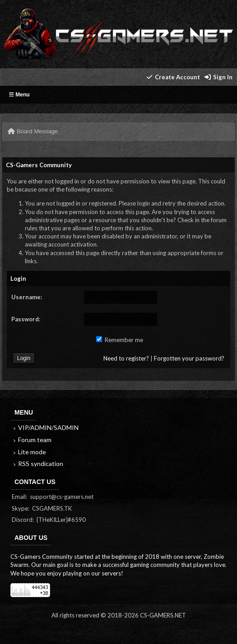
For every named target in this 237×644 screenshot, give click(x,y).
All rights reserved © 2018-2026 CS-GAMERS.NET (119, 615)
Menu (19, 95)
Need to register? (126, 358)
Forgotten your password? (189, 358)
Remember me (120, 340)
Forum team (32, 440)
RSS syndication (37, 464)
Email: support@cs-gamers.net (53, 497)
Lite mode (29, 452)
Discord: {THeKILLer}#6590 (49, 520)
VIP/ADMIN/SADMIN (45, 427)
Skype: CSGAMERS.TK (42, 508)
